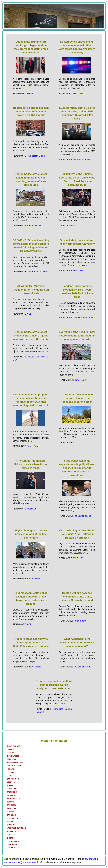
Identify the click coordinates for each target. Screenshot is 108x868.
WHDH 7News (80, 558)
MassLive (78, 93)
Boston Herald (34, 579)
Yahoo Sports (34, 446)
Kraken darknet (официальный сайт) (24, 862)
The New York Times (83, 318)
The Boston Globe (36, 156)
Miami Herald (80, 380)
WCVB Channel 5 (82, 160)
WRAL (30, 93)
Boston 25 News (35, 226)
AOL (75, 226)
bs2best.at (90, 859)
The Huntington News (38, 272)
